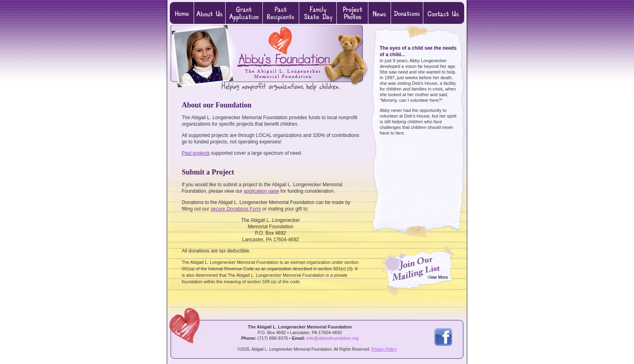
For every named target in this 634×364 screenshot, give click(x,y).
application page (261, 191)
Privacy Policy (384, 349)
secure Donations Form (236, 209)
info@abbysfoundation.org (333, 338)
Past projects (195, 153)
